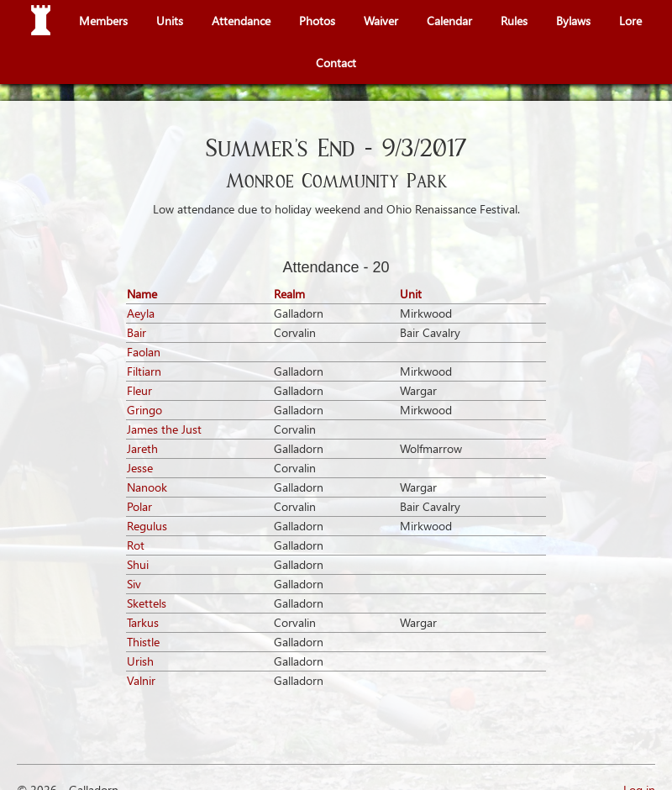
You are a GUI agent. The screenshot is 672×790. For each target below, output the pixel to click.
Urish (140, 661)
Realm (289, 294)
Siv (134, 584)
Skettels (147, 603)
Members (103, 21)
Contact (336, 63)
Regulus (147, 526)
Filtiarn (144, 371)
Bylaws (573, 21)
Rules (514, 21)
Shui (138, 564)
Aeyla (141, 313)
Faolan (144, 352)
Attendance (241, 21)
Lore (630, 21)
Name (142, 294)
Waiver (381, 21)
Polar (139, 506)
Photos (317, 21)
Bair (136, 332)
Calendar (449, 21)
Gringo (144, 410)
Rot (136, 545)
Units (170, 21)
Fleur (139, 390)
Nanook (147, 487)
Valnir (141, 680)
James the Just (164, 429)
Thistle (143, 642)
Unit (411, 294)
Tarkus (143, 622)
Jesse (140, 468)
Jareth (142, 448)
